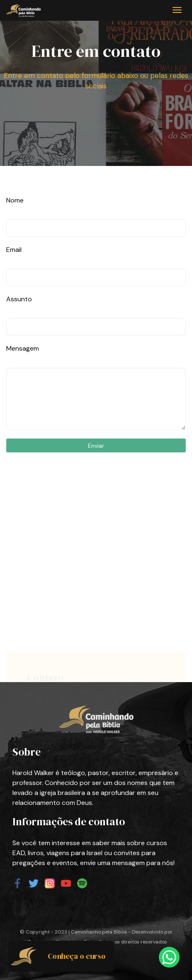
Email (14, 271)
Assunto (19, 320)
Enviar (96, 466)
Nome (15, 221)
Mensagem (23, 369)
